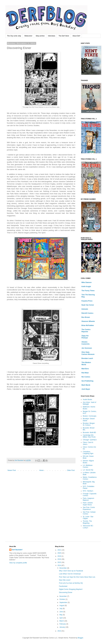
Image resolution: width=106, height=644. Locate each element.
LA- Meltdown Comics (88, 466)
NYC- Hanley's (88, 491)
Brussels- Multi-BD (89, 432)
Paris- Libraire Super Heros (88, 504)
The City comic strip (14, 36)
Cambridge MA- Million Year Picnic (89, 436)
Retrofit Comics (87, 313)
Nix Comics (86, 377)
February (63, 624)
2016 (59, 559)
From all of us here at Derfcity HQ (71, 583)
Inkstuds (85, 309)
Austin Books (87, 400)
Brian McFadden (88, 325)
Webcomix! (28, 36)
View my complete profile (18, 563)
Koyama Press (87, 301)
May (61, 615)
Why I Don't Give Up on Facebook (71, 571)
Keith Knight (86, 287)
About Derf (76, 36)
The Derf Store (64, 36)
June (61, 612)
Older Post (71, 470)
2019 (59, 556)
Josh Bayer (86, 389)
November (63, 596)
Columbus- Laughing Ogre (88, 453)
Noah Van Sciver (88, 305)
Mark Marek (86, 385)
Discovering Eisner (66, 592)
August (62, 605)
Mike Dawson (87, 282)
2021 (59, 550)
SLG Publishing (87, 381)
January (62, 627)
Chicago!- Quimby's (90, 440)
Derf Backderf (17, 550)
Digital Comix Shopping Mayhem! (71, 589)
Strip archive (40, 36)
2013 (59, 631)
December (63, 568)
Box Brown (86, 317)
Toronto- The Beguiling (87, 522)
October (62, 599)
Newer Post (12, 470)
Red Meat (85, 373)
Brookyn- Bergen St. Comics (89, 424)
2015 (59, 562)
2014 (59, 565)
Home (41, 470)
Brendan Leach (87, 358)
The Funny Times (88, 291)
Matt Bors (85, 369)
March (62, 621)
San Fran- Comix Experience (89, 508)
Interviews (52, 36)
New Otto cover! (65, 580)
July (61, 609)
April (61, 618)
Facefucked (63, 586)
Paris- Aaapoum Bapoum (88, 499)
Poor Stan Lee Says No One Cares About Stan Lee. (77, 577)
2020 (59, 553)
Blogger (80, 638)
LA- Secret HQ (88, 470)
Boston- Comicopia (90, 416)
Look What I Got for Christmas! (70, 574)
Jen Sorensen (87, 348)
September (63, 602)
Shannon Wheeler (88, 321)
